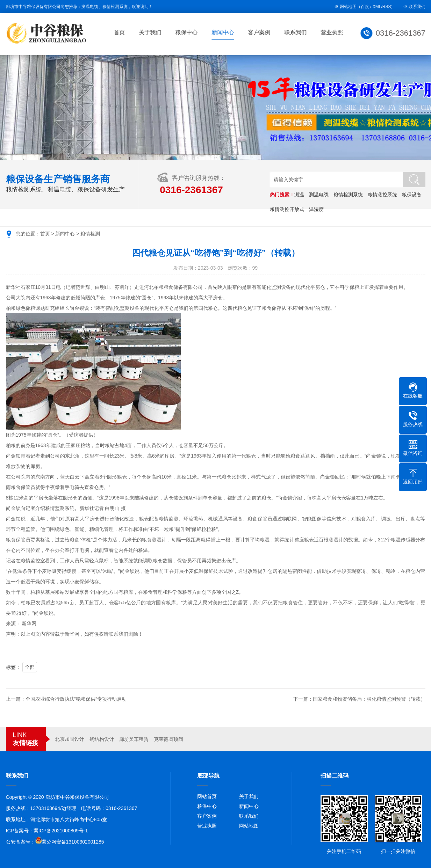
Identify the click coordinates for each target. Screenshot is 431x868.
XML (377, 7)
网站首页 (207, 796)
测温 (300, 195)
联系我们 (417, 7)
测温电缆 (319, 195)
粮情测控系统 (383, 195)
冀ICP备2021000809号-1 (61, 831)
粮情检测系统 (349, 195)
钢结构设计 (102, 739)
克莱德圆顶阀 (168, 739)
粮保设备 (412, 195)
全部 (30, 667)
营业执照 (333, 32)
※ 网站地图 (345, 7)
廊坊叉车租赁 (134, 739)
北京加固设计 (70, 739)
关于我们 (151, 32)
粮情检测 (90, 234)
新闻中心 (224, 32)
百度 (365, 7)
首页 (120, 32)
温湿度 (317, 209)
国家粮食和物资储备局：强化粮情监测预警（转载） (369, 699)
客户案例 (260, 32)
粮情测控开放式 (287, 209)
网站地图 (249, 826)
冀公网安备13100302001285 (73, 842)
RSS (387, 7)
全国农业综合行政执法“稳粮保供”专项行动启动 (76, 699)
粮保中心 (187, 32)
